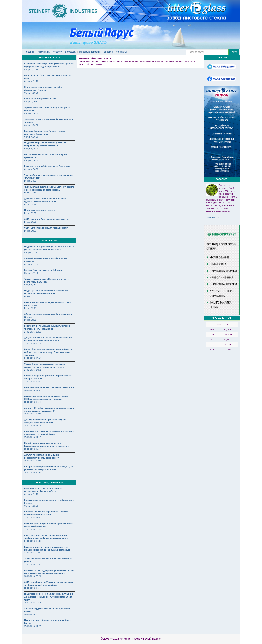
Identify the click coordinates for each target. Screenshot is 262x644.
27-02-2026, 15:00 (33, 518)
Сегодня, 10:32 (31, 102)
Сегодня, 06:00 (31, 113)
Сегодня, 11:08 (31, 264)
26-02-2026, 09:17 (33, 603)
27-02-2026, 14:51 (33, 370)
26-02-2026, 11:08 (33, 390)
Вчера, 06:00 (30, 222)
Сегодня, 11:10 (31, 494)
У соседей (71, 52)
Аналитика (44, 52)
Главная (29, 52)
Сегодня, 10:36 (31, 93)
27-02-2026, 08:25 (33, 529)
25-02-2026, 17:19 (33, 425)
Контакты (121, 52)
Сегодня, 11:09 (31, 506)
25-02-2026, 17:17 (33, 449)
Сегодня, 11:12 (31, 81)
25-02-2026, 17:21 (33, 414)
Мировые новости (90, 52)
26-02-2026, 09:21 (33, 576)
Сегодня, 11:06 (31, 273)
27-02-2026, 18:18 (33, 332)
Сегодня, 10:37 (31, 285)
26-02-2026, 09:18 (33, 588)
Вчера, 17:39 (30, 181)
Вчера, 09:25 (30, 320)
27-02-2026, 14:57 (33, 358)
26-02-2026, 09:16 (33, 614)
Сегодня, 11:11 (31, 252)
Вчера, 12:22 (30, 204)
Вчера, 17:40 (30, 296)
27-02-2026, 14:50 (33, 382)
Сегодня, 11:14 (31, 70)
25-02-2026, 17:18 (33, 437)
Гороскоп (108, 52)
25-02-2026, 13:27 (33, 461)
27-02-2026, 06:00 (33, 541)
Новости (57, 52)
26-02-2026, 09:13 (33, 402)
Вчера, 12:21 (30, 308)
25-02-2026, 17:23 (33, 626)
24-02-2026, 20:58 (33, 472)
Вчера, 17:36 (30, 193)
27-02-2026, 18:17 (33, 343)
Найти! (234, 52)
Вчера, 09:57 (30, 213)
